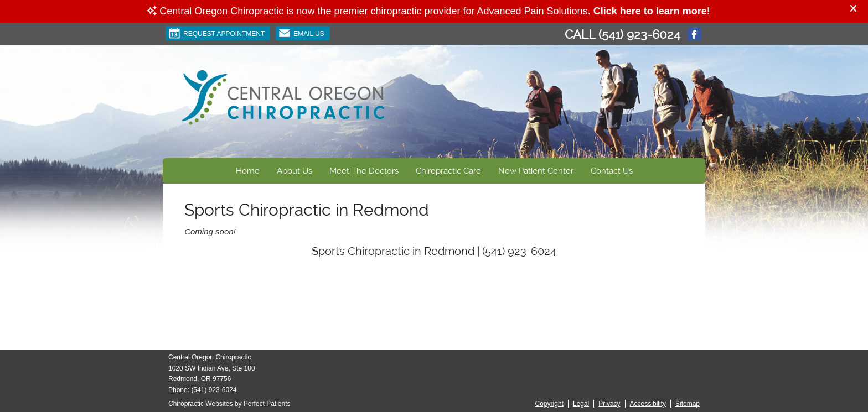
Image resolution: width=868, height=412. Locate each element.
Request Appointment (216, 33)
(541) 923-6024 (639, 34)
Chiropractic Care (448, 171)
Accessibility (648, 404)
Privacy (609, 404)
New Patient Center (536, 171)
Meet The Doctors (364, 171)
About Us (294, 171)
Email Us (301, 33)
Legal (581, 404)
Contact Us (612, 171)
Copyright (549, 404)
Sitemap (688, 404)
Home (248, 171)
